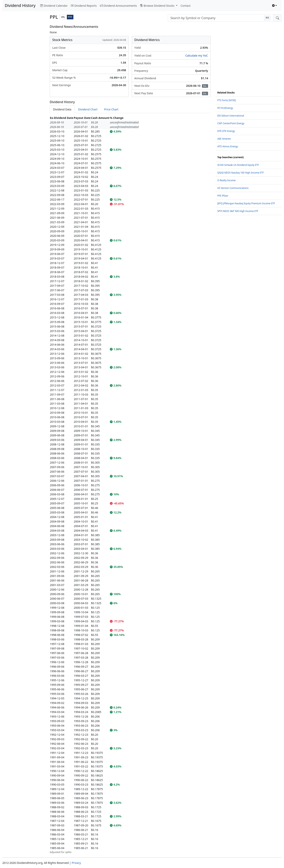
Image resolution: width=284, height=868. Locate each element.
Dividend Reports (84, 6)
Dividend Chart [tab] (88, 109)
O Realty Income (227, 180)
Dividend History (20, 5)
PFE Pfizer (223, 196)
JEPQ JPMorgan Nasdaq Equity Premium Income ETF (246, 203)
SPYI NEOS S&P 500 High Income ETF (238, 211)
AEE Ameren (224, 139)
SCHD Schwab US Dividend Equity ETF (238, 165)
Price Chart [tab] (111, 109)
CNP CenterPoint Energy (231, 123)
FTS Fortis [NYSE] (227, 100)
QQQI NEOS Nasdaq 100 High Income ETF (241, 173)
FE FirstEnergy (225, 108)
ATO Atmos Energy (228, 146)
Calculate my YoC (197, 56)
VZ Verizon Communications (233, 188)
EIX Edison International (231, 116)
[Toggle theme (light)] (275, 6)
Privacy (76, 863)
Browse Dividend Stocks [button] (158, 6)
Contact (186, 6)
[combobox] (221, 18)
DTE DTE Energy (226, 131)
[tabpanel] (130, 485)
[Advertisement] (24, 84)
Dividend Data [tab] (62, 109)
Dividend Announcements (118, 6)
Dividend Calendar (54, 6)
